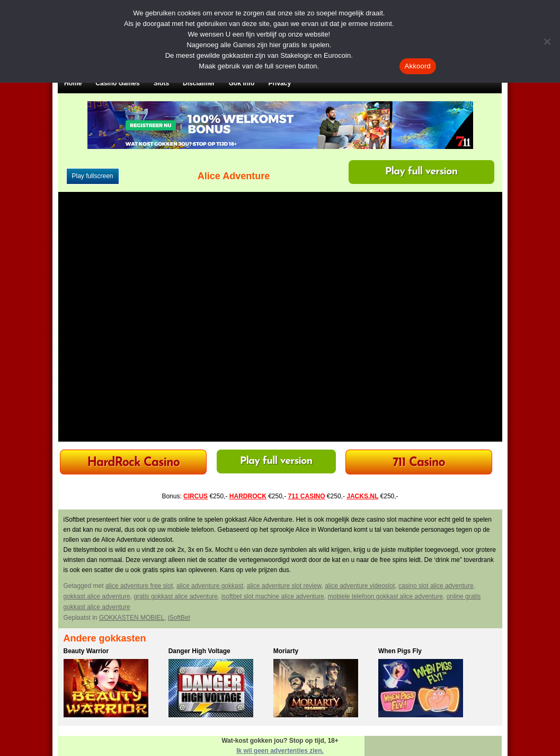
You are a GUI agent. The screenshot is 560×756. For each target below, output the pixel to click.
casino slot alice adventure (436, 586)
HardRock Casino (133, 463)
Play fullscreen (93, 176)
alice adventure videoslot (360, 586)
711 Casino (419, 463)
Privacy (279, 83)
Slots (161, 83)
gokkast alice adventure (97, 596)
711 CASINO (307, 496)
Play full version (421, 172)
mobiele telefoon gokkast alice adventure (385, 596)
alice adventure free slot (139, 586)
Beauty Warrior (86, 651)
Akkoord (418, 66)
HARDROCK (248, 496)
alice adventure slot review (284, 586)
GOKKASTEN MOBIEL (132, 618)
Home (73, 83)
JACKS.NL (362, 496)
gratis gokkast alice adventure (176, 596)
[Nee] (547, 41)
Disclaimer (199, 83)
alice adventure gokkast (210, 586)
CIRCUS (195, 496)
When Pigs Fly (400, 651)
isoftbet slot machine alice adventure (273, 596)
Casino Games (117, 83)
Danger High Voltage (199, 651)
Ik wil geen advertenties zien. (280, 751)
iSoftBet (179, 618)
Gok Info (242, 83)
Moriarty (286, 651)
